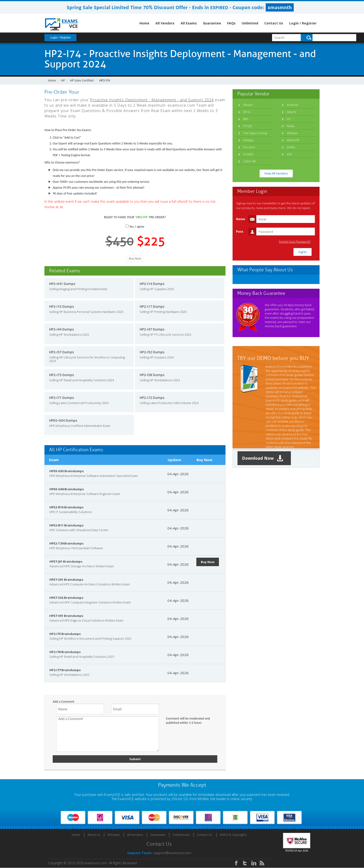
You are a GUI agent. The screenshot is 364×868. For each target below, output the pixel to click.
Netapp (248, 140)
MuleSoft (293, 140)
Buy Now (208, 562)
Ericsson (249, 147)
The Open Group (255, 133)
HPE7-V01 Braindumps (66, 616)
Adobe (248, 105)
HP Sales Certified (82, 80)
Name (241, 219)
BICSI (247, 112)
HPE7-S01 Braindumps (66, 580)
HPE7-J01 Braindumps (66, 561)
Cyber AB (249, 161)
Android (292, 105)
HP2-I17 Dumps (152, 306)
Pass (240, 231)
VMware (292, 133)
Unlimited (250, 23)
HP (63, 80)
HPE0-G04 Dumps (63, 420)
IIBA (246, 119)
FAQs (231, 23)
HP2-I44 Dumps (61, 329)
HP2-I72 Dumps (152, 398)
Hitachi (291, 112)
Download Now (263, 458)
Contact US (205, 835)
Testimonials (181, 835)
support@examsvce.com (172, 853)
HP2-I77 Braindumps (65, 670)
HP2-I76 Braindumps (65, 652)
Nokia (291, 126)
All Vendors (165, 23)
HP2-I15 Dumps (61, 306)
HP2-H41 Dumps (62, 284)
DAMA (291, 147)
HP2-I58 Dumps (152, 375)
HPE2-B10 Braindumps (66, 507)
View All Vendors (276, 173)
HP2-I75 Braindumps (65, 634)
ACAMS (248, 154)
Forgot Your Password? (296, 242)
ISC (289, 119)
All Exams (189, 23)
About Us (94, 835)
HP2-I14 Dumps (152, 284)
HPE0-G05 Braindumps (67, 471)
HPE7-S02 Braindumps (66, 598)
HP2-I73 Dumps (61, 375)
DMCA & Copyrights (233, 835)
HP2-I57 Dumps (61, 352)
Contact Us (274, 23)
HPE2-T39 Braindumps (66, 543)
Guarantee (212, 23)
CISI (289, 154)
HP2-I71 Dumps (61, 398)
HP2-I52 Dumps (152, 352)
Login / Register (303, 23)
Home (144, 23)
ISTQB (247, 126)
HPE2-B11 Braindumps (66, 525)
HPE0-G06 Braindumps (67, 489)
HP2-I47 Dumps (152, 329)
